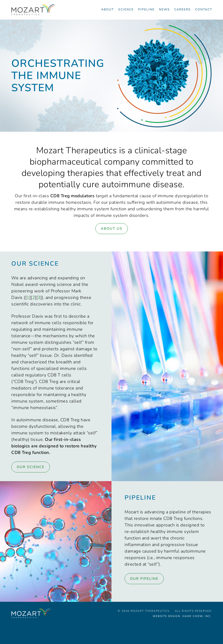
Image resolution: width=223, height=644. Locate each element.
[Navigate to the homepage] (33, 10)
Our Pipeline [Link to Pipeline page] (144, 579)
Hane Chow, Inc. (197, 616)
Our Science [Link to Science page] (31, 467)
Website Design (166, 616)
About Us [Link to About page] (112, 229)
